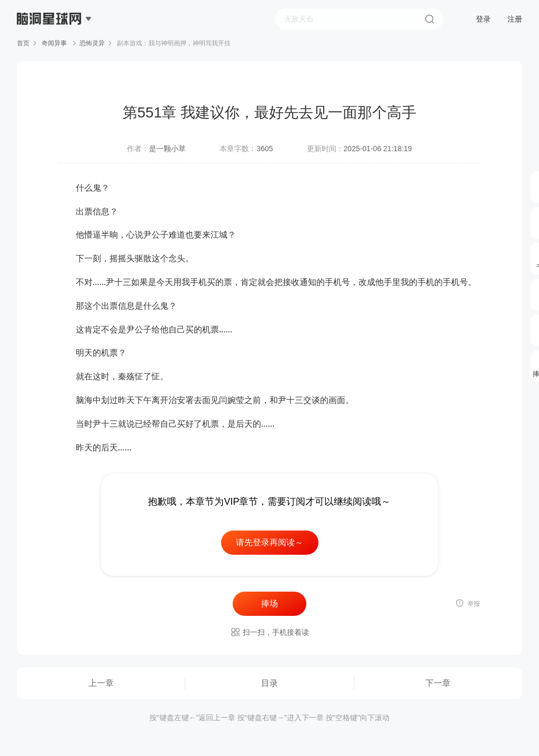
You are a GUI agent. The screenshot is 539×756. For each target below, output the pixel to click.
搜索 (430, 19)
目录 (269, 683)
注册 (515, 19)
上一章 (101, 683)
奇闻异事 (54, 43)
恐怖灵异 (92, 43)
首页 (23, 43)
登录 (483, 19)
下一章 (438, 683)
